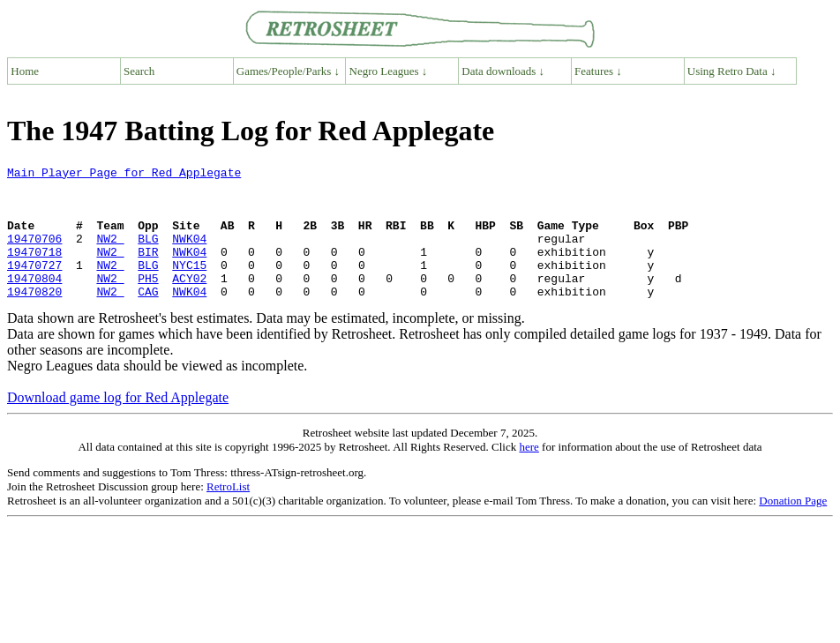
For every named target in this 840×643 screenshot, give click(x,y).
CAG (148, 318)
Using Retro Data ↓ (732, 71)
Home (25, 71)
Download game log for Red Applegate (118, 424)
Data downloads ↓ (503, 71)
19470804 (34, 302)
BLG (148, 254)
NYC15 (189, 286)
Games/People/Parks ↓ (288, 71)
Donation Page (793, 527)
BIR (148, 270)
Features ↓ (598, 71)
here (529, 473)
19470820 (34, 318)
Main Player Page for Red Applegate (124, 175)
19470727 (34, 286)
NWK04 (189, 254)
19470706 (34, 254)
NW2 (110, 254)
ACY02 (189, 302)
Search (139, 71)
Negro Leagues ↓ (389, 71)
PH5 (148, 302)
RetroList (228, 513)
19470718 (34, 270)
